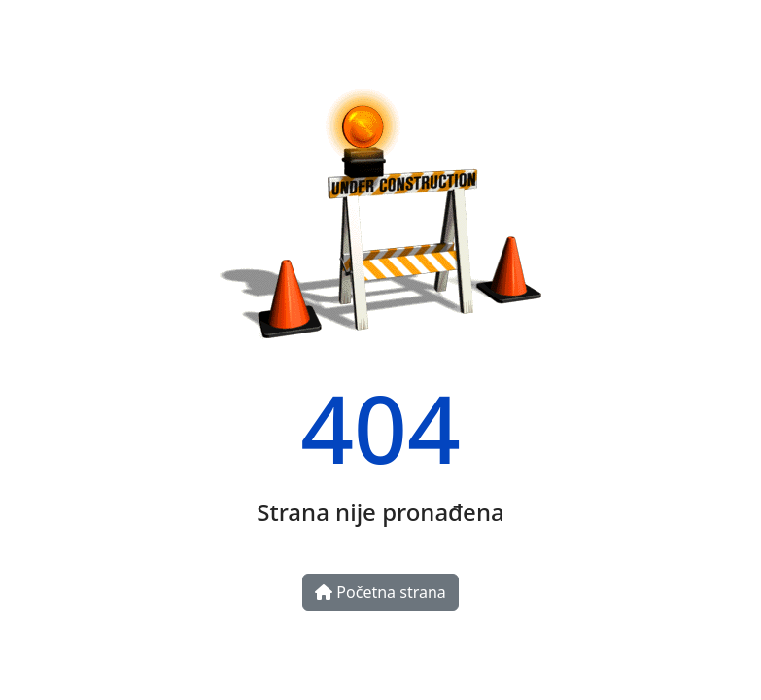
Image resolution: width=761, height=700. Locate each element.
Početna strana (380, 592)
